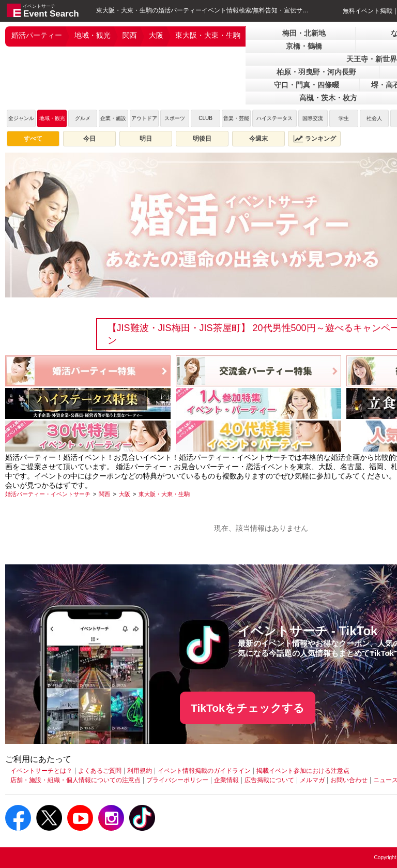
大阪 (156, 35)
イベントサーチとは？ (41, 771)
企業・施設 (113, 118)
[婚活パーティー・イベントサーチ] (48, 494)
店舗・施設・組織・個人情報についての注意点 (75, 780)
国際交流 (313, 118)
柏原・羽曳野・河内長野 (316, 72)
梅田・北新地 (304, 33)
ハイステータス (274, 118)
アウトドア (144, 118)
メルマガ (312, 780)
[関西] (104, 494)
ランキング (315, 139)
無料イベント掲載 (368, 11)
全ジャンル (21, 118)
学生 (344, 118)
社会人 (374, 118)
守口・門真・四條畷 (307, 85)
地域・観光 (93, 35)
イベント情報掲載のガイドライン (204, 771)
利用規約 (140, 771)
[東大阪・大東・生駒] (164, 494)
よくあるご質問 (100, 771)
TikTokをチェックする (248, 708)
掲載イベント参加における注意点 (303, 771)
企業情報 (226, 780)
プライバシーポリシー (177, 780)
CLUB (205, 118)
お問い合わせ (349, 780)
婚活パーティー (37, 35)
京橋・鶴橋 (304, 46)
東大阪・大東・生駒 (208, 35)
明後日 (202, 139)
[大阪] (125, 494)
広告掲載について (269, 780)
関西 (130, 35)
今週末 (258, 139)
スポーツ (175, 118)
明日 (146, 139)
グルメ (83, 118)
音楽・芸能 (236, 118)
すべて (33, 139)
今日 (89, 139)
